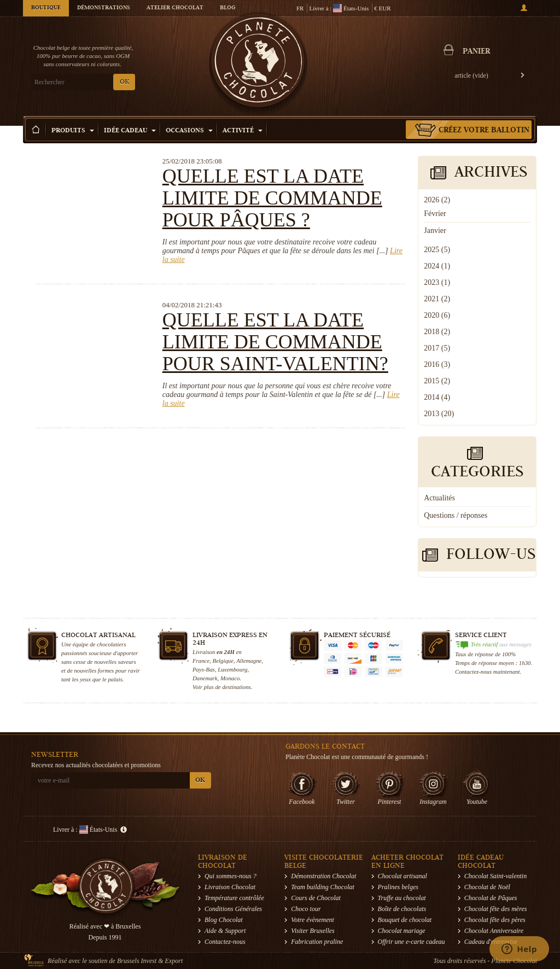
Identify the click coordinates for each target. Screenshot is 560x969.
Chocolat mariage (402, 931)
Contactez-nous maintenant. (488, 672)
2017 (437, 348)
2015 (437, 381)
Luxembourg (232, 669)
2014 (437, 397)
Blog (227, 8)
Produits (73, 131)
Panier (476, 52)
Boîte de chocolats (402, 909)
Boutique (46, 8)
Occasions (189, 131)
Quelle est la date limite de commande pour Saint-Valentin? (275, 342)
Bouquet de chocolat (405, 920)
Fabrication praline (317, 942)
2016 (437, 364)
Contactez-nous (225, 942)
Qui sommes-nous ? (231, 876)
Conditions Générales (233, 909)
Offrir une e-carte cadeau (412, 942)
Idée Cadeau (130, 131)
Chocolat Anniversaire (494, 931)
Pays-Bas (204, 669)
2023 (437, 282)
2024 (437, 266)
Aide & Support (225, 931)
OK (124, 82)
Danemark (205, 678)
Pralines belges (398, 887)
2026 (437, 200)
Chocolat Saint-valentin (495, 876)
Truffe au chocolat (402, 898)
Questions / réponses (456, 515)
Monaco (230, 678)
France (201, 661)
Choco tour (306, 909)
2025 (437, 250)
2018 (437, 332)
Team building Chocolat (323, 887)
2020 (437, 315)
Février (435, 214)
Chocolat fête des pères (495, 920)
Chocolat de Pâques (491, 898)
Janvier (435, 230)
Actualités (439, 498)
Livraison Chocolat (230, 887)
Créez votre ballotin (484, 131)
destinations (236, 687)
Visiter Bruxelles (313, 931)
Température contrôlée (234, 898)
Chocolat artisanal (402, 876)
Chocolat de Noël (487, 887)
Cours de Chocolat (316, 898)
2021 (437, 299)
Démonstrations (104, 8)
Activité (243, 131)
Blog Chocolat (224, 920)
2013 (439, 414)
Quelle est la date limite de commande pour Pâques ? (272, 198)
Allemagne (249, 661)
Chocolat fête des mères (496, 909)
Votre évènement (313, 920)
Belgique (223, 661)
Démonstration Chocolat (323, 876)
